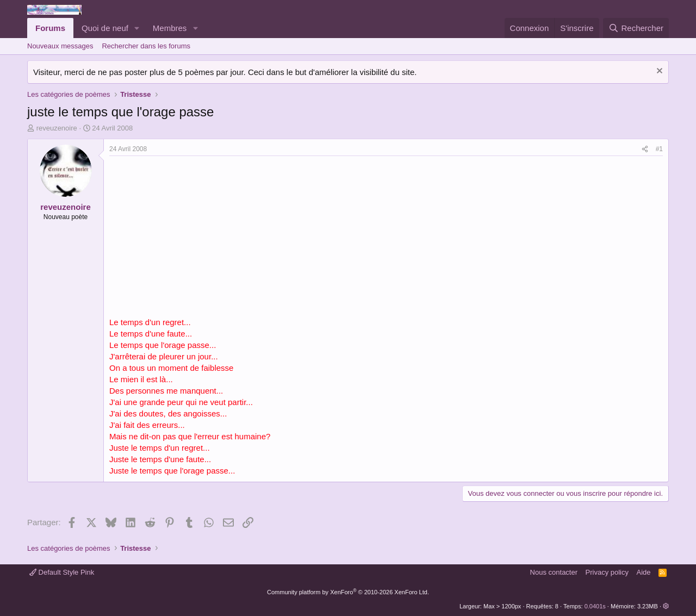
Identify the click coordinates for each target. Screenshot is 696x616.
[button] (137, 28)
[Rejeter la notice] (658, 72)
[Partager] (645, 149)
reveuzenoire (57, 128)
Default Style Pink (62, 572)
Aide (644, 572)
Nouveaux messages (60, 46)
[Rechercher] (636, 28)
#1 (659, 149)
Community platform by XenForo (348, 592)
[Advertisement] (201, 238)
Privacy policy (607, 572)
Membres (170, 28)
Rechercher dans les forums (146, 46)
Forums (50, 28)
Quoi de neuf (105, 28)
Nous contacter (554, 572)
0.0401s (595, 606)
